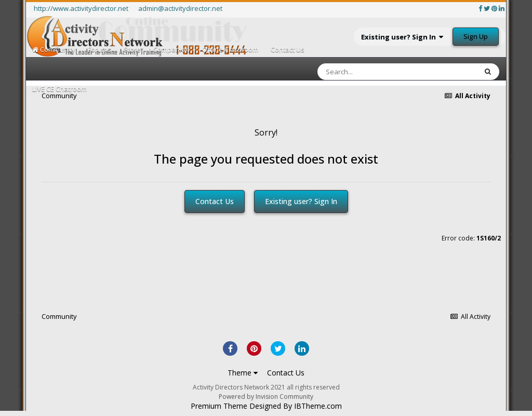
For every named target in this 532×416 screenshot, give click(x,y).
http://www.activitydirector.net (81, 8)
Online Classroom (230, 49)
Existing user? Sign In (402, 37)
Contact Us (288, 49)
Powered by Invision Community (266, 397)
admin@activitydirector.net (180, 8)
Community (54, 49)
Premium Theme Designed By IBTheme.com (266, 406)
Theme (243, 373)
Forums (99, 49)
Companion (171, 49)
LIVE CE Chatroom (59, 89)
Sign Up (476, 36)
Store (132, 49)
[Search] (370, 72)
